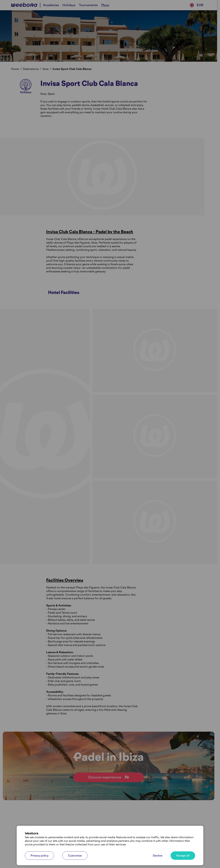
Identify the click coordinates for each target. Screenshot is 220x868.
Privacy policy (39, 856)
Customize (75, 856)
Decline (158, 856)
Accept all (183, 856)
